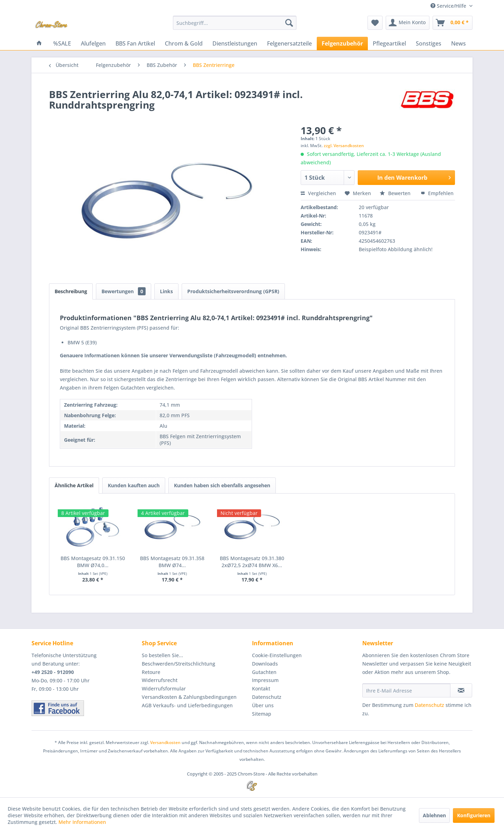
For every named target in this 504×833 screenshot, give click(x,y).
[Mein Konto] (408, 23)
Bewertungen (124, 291)
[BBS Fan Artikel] (135, 43)
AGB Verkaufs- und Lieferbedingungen (187, 705)
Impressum (265, 680)
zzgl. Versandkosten (344, 146)
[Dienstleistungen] (235, 43)
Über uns (263, 705)
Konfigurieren (474, 815)
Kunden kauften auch (134, 485)
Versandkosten (165, 742)
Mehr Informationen (82, 822)
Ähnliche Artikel (74, 485)
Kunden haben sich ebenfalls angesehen (222, 485)
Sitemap (262, 714)
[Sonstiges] (429, 43)
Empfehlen (437, 193)
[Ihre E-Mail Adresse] (406, 690)
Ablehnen (434, 815)
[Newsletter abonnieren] (461, 690)
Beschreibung (71, 291)
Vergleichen (318, 193)
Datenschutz (267, 697)
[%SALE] (62, 43)
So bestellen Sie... (162, 655)
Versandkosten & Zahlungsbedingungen (189, 697)
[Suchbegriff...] (235, 23)
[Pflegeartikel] (389, 43)
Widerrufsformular (164, 689)
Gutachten (264, 672)
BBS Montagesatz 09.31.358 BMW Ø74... (172, 562)
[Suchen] (289, 23)
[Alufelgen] (93, 43)
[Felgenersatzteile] (289, 43)
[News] (458, 43)
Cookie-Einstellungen (277, 655)
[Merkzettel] (375, 23)
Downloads (265, 664)
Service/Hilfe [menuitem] (449, 6)
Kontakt (261, 689)
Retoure (151, 672)
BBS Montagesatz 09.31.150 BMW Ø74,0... (93, 562)
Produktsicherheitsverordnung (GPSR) (233, 291)
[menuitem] (235, 23)
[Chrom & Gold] (184, 43)
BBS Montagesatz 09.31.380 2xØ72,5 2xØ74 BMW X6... (252, 562)
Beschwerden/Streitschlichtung (178, 664)
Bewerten (396, 193)
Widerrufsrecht (160, 680)
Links (166, 291)
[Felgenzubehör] (342, 43)
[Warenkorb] (453, 23)
